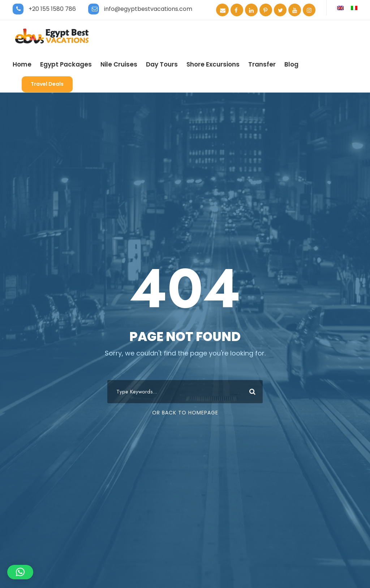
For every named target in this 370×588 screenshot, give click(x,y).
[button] (20, 572)
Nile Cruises (119, 64)
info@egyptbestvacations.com (148, 9)
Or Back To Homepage (185, 413)
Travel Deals (47, 84)
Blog (291, 64)
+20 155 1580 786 (52, 9)
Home (22, 64)
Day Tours (162, 64)
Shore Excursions (213, 64)
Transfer (262, 64)
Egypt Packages (66, 64)
